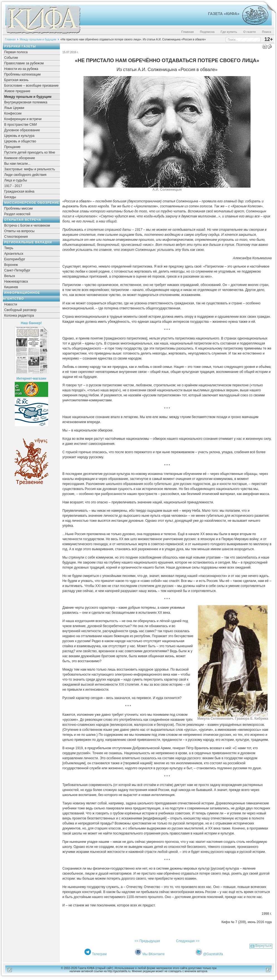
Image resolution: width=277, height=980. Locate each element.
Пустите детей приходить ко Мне (30, 152)
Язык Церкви (14, 108)
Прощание (12, 147)
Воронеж (11, 265)
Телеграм (99, 954)
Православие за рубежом (24, 63)
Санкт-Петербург (17, 270)
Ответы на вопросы (19, 231)
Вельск (10, 276)
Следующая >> (188, 941)
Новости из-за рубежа (21, 69)
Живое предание (17, 91)
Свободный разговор (20, 310)
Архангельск (14, 254)
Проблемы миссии (19, 208)
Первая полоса (16, 52)
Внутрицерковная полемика (26, 102)
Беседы (10, 197)
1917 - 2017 (13, 186)
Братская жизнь (16, 80)
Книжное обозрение (20, 158)
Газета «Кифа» (224, 14)
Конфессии (13, 113)
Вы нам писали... (17, 164)
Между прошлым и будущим (38, 39)
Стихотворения (16, 237)
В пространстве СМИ (21, 125)
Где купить (229, 32)
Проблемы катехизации (22, 74)
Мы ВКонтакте (153, 954)
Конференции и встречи (23, 119)
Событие (11, 58)
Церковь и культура (19, 136)
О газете (250, 32)
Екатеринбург (15, 259)
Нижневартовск (16, 282)
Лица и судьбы (16, 180)
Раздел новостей (17, 214)
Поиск (267, 32)
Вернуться (263, 946)
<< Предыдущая (147, 941)
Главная (187, 32)
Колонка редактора (19, 316)
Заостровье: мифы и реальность (30, 169)
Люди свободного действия (25, 175)
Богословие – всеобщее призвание (31, 86)
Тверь (9, 248)
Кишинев (11, 287)
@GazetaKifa (213, 954)
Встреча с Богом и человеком (27, 225)
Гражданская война (19, 191)
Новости (11, 304)
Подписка (207, 32)
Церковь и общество (20, 141)
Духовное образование (22, 130)
